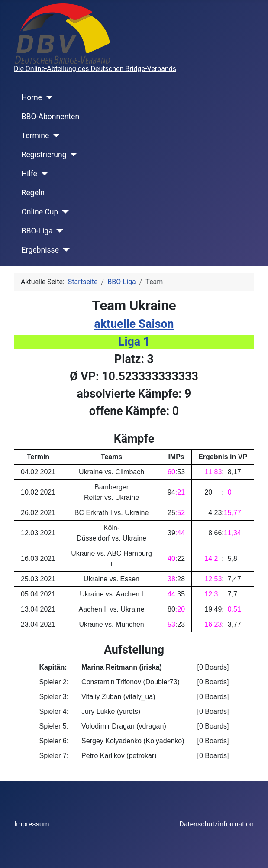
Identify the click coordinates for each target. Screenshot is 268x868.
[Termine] (54, 136)
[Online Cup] (63, 212)
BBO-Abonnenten (51, 117)
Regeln (33, 193)
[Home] (47, 97)
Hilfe (29, 174)
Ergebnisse (40, 250)
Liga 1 (134, 342)
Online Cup (40, 212)
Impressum (32, 824)
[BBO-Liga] (58, 231)
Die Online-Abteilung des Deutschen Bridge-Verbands (95, 69)
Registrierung (44, 155)
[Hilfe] (43, 174)
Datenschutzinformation (216, 824)
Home (32, 97)
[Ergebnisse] (64, 250)
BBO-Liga (37, 231)
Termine (36, 136)
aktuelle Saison (134, 324)
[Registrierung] (72, 155)
